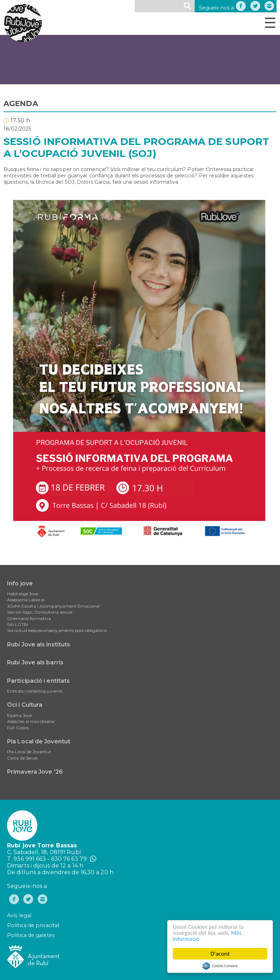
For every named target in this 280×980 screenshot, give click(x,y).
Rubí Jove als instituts (39, 644)
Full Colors (18, 728)
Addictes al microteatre (31, 721)
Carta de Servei (23, 758)
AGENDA (21, 104)
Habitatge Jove (23, 594)
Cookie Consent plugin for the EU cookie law (220, 966)
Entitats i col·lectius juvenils (35, 691)
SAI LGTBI (17, 624)
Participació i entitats (38, 681)
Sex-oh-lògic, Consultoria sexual (40, 612)
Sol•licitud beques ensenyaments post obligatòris (57, 630)
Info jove (20, 583)
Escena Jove (19, 715)
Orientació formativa (29, 618)
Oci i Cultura (25, 705)
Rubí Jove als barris (35, 662)
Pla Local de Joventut (39, 741)
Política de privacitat (33, 925)
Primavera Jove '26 (35, 772)
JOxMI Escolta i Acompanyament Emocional (53, 606)
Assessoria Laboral (26, 600)
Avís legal (19, 915)
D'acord (220, 954)
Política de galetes (31, 935)
